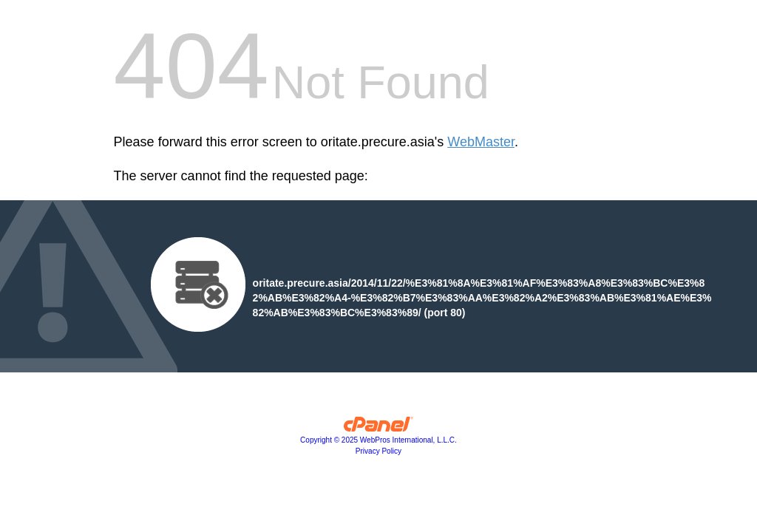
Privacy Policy (378, 451)
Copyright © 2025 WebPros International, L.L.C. (378, 440)
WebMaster (481, 142)
